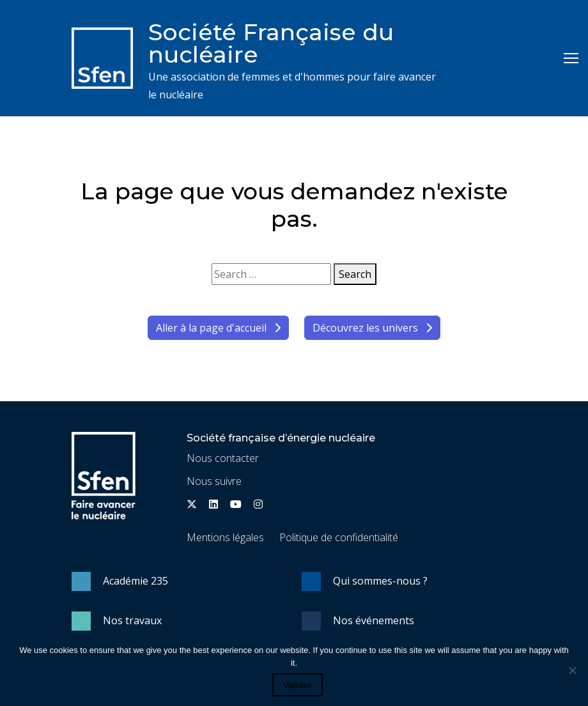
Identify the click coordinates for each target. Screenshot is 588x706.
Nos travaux (132, 620)
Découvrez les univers (372, 328)
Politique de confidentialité (339, 537)
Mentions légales (225, 537)
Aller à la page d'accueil (218, 328)
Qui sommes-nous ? (380, 581)
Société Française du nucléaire (271, 43)
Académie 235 (135, 581)
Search (355, 274)
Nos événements (374, 620)
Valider (298, 685)
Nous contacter (223, 458)
